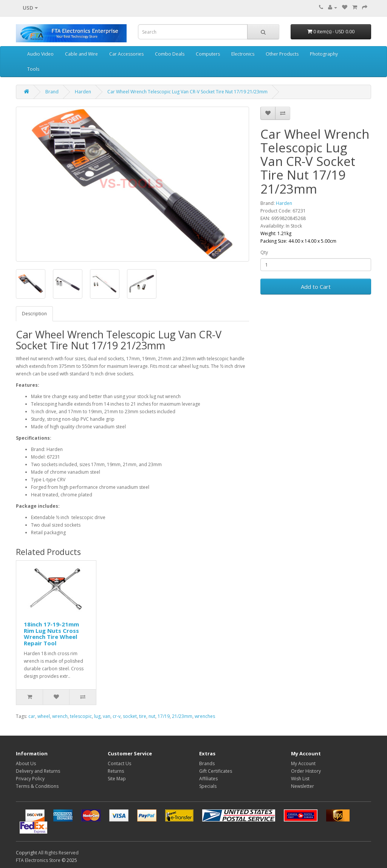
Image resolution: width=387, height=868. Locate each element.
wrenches (205, 716)
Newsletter (303, 786)
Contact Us (119, 763)
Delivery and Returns (38, 771)
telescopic (81, 716)
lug (97, 716)
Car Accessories (126, 54)
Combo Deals (170, 54)
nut (152, 716)
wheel (44, 716)
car (32, 716)
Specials (208, 786)
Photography (324, 54)
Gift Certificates (216, 771)
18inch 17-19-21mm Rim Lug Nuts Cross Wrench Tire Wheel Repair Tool (51, 634)
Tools (33, 69)
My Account (303, 763)
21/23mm (182, 716)
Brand (52, 92)
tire (143, 716)
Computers (208, 54)
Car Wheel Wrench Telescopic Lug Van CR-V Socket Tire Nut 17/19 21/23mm (187, 92)
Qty (264, 252)
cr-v (117, 716)
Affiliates (208, 779)
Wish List (300, 779)
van (107, 716)
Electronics (243, 54)
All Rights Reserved (58, 853)
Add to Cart (316, 287)
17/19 (164, 716)
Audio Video (40, 54)
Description (34, 314)
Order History (306, 771)
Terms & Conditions (37, 786)
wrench (60, 716)
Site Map (117, 779)
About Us (26, 763)
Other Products (282, 54)
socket (130, 716)
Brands (207, 763)
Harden (83, 92)
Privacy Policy (30, 779)
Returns (116, 771)
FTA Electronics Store (38, 860)
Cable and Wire (81, 54)
